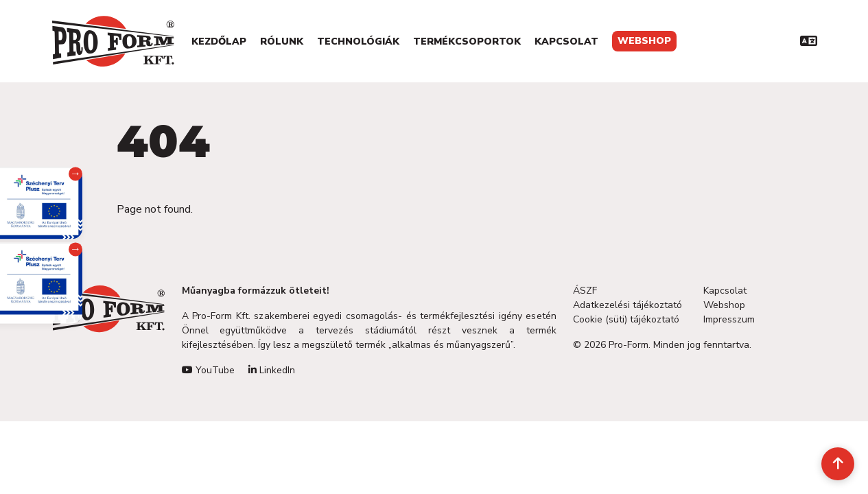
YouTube (208, 370)
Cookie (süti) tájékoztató (626, 319)
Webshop (644, 41)
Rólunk (282, 42)
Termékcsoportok (467, 42)
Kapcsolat (566, 42)
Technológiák (358, 42)
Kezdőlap (219, 42)
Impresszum (729, 319)
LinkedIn (272, 370)
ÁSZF (585, 291)
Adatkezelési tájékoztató (627, 305)
